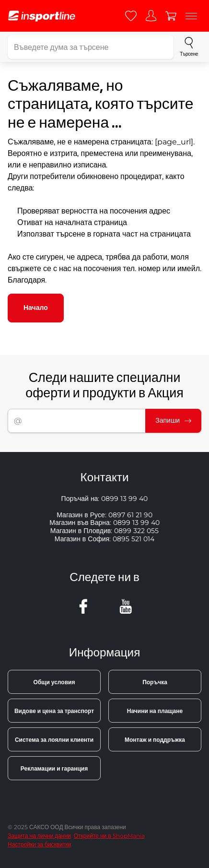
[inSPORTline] (42, 16)
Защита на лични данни (39, 836)
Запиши (173, 420)
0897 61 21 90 (130, 515)
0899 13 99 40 (124, 499)
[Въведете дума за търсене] (91, 47)
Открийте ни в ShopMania (109, 836)
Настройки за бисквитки (39, 844)
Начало (36, 308)
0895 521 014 (134, 539)
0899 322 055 (136, 531)
